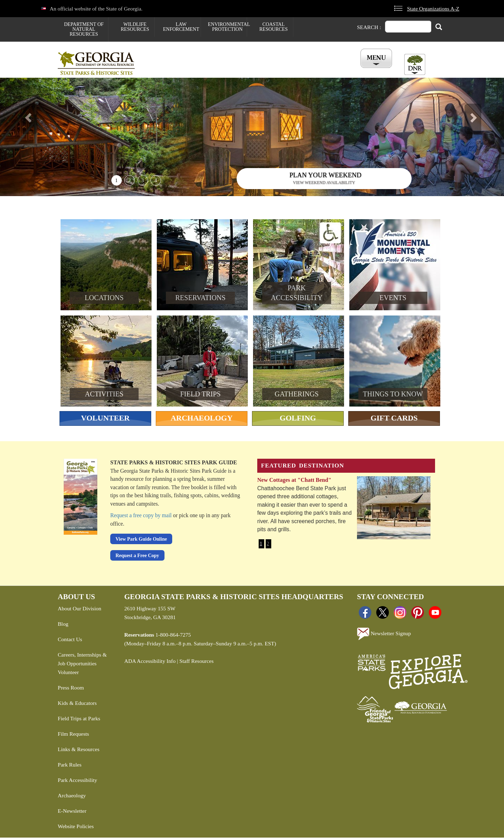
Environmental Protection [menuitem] (227, 27)
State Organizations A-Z (433, 9)
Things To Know (393, 395)
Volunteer (106, 419)
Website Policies (76, 828)
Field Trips (201, 395)
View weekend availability (324, 184)
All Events (336, 70)
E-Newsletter (72, 812)
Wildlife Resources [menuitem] (135, 27)
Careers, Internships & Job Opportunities (82, 660)
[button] (38, 138)
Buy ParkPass (292, 70)
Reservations (210, 70)
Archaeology (201, 419)
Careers (251, 70)
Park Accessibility (78, 781)
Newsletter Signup (384, 635)
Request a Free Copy (137, 557)
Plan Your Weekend (325, 176)
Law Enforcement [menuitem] (181, 27)
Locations (104, 299)
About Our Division (79, 610)
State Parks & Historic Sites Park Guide (174, 464)
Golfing (298, 419)
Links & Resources (79, 751)
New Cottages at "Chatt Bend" (294, 481)
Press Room (71, 689)
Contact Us (70, 641)
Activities (104, 395)
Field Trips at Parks (79, 720)
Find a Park (166, 70)
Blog (63, 625)
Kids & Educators (77, 704)
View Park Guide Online (141, 540)
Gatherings (297, 395)
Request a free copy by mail (141, 517)
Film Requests (73, 735)
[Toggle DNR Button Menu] (415, 64)
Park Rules (70, 766)
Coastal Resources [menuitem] (274, 27)
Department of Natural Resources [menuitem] (84, 29)
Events (393, 299)
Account (374, 70)
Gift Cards (394, 419)
